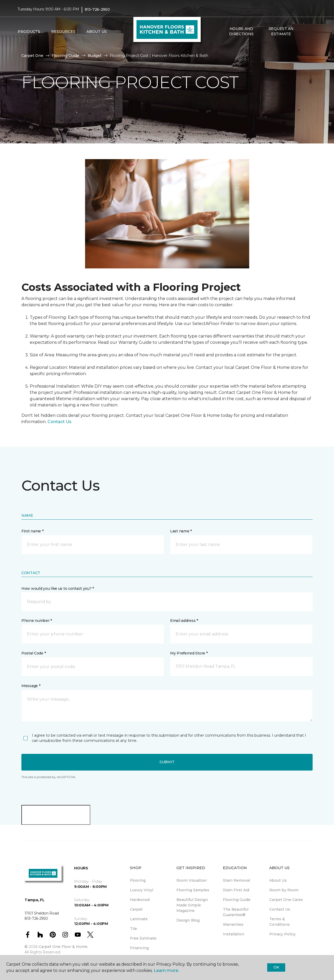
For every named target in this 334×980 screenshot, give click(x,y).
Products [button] (29, 32)
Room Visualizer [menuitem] (192, 880)
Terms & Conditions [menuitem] (280, 922)
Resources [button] (63, 32)
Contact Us (59, 422)
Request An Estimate (281, 31)
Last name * (181, 531)
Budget (95, 56)
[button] (305, 32)
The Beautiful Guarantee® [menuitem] (236, 912)
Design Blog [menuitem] (188, 920)
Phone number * (37, 621)
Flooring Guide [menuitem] (237, 900)
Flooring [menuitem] (138, 880)
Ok (276, 967)
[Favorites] (311, 32)
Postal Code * (34, 653)
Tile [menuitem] (133, 929)
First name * (32, 531)
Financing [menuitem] (139, 948)
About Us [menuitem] (278, 880)
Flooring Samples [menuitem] (193, 890)
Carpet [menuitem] (136, 909)
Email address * (184, 621)
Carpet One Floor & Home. (63, 947)
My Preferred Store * (189, 653)
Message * (31, 686)
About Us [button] (97, 32)
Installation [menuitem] (234, 934)
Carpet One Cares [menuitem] (286, 900)
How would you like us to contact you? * (58, 588)
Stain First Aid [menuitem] (236, 890)
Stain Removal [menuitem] (236, 880)
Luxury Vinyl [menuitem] (142, 890)
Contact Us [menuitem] (280, 909)
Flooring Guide (65, 56)
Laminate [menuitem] (139, 919)
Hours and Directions (241, 31)
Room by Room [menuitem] (284, 890)
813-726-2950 (97, 9)
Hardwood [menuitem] (140, 900)
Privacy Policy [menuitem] (282, 934)
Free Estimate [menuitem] (143, 938)
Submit (167, 762)
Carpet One (32, 56)
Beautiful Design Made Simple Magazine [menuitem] (192, 905)
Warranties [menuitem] (233, 924)
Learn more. (166, 970)
